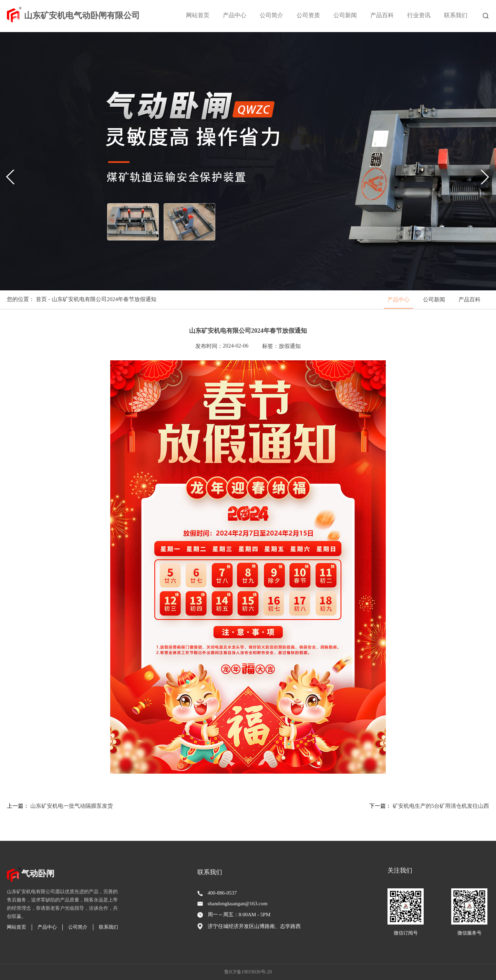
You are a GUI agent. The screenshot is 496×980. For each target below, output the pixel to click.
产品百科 (382, 15)
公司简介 (271, 15)
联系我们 (456, 15)
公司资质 (308, 15)
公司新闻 (345, 15)
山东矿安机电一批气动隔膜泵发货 (72, 806)
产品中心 (235, 15)
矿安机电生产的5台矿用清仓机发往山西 (441, 806)
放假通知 (290, 346)
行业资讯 (419, 15)
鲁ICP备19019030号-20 (248, 972)
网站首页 (198, 15)
